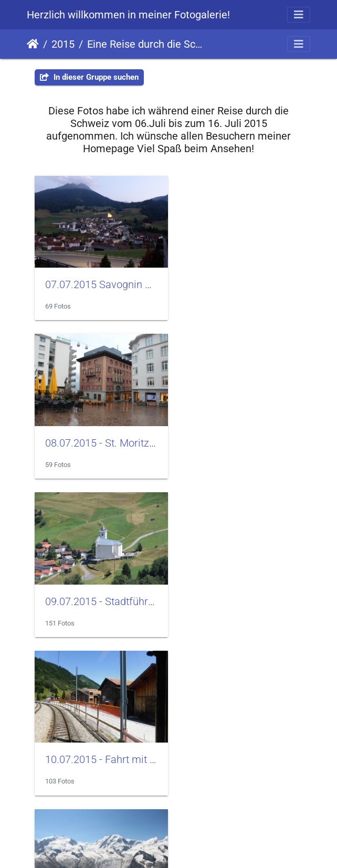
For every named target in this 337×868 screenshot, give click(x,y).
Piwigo (141, 804)
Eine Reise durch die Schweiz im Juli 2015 (146, 44)
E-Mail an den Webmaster (207, 804)
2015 (63, 44)
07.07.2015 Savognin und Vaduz (119, 279)
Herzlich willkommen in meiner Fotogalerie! (128, 15)
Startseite (33, 44)
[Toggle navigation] (299, 15)
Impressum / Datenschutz (168, 817)
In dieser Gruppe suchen (89, 77)
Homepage (169, 838)
